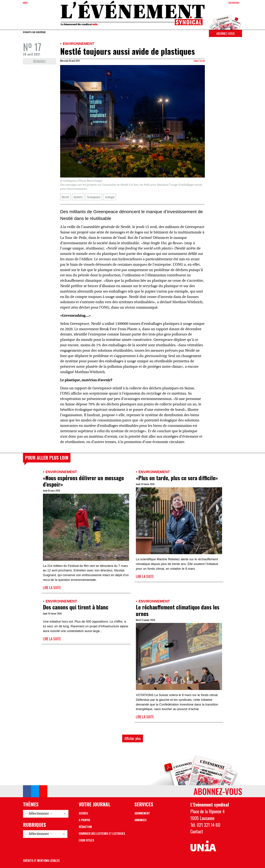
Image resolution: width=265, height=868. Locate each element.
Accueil (84, 813)
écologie (110, 197)
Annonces (141, 820)
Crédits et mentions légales (41, 861)
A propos (85, 820)
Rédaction (85, 827)
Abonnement (142, 813)
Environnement (78, 44)
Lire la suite (52, 588)
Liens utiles (86, 840)
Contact (197, 831)
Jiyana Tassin (199, 61)
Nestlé (65, 197)
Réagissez (40, 61)
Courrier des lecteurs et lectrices (102, 834)
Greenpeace (94, 197)
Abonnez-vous (225, 33)
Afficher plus (133, 738)
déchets (78, 197)
